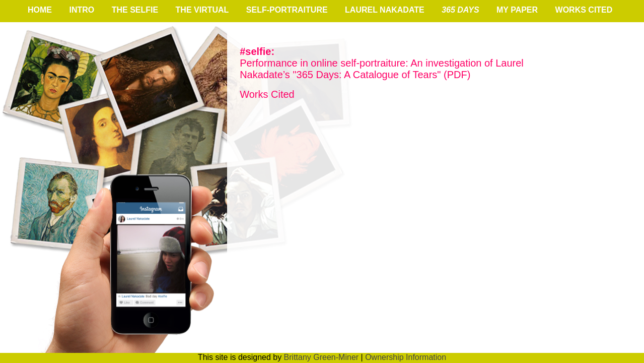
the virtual (202, 10)
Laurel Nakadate (385, 10)
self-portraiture (287, 10)
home (40, 10)
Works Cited (267, 94)
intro (82, 10)
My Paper (517, 10)
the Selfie (135, 10)
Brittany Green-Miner (321, 357)
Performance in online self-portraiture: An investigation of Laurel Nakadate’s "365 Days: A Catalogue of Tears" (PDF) (382, 63)
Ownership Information (406, 357)
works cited (584, 10)
